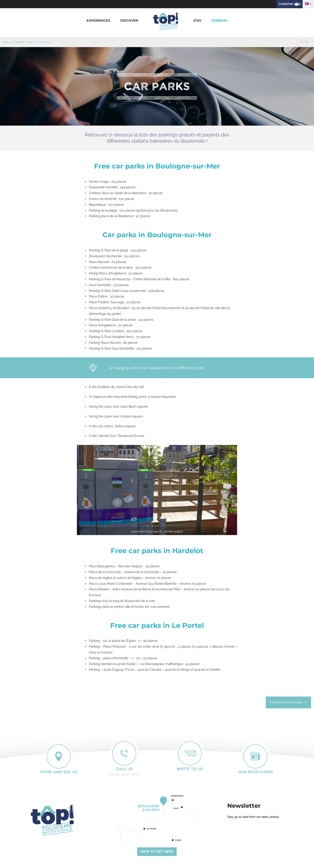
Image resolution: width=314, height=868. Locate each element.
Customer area (289, 4)
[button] (98, 21)
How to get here (157, 851)
